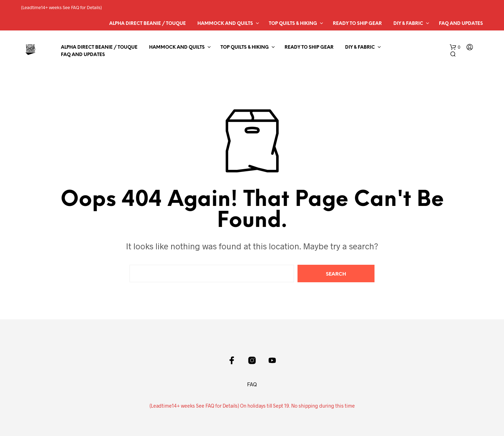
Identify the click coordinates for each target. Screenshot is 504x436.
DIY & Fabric (408, 24)
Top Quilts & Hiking (293, 24)
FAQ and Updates (461, 24)
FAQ (252, 384)
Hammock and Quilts (225, 24)
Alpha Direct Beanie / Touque (148, 24)
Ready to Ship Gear (357, 24)
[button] (455, 47)
